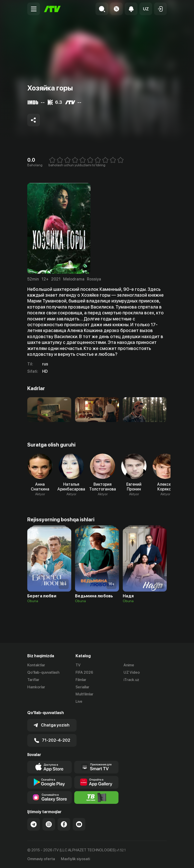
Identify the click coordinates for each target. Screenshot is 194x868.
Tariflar (33, 680)
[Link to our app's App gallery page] (96, 782)
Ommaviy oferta (41, 859)
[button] (146, 9)
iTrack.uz (131, 680)
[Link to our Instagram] (49, 824)
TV (78, 665)
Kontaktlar (36, 665)
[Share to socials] (34, 120)
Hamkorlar (36, 687)
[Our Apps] (96, 767)
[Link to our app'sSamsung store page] (50, 797)
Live (79, 701)
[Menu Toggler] (34, 9)
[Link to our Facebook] (64, 824)
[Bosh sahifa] (52, 9)
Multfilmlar (84, 694)
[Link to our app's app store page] (50, 767)
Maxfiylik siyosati (75, 859)
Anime (129, 665)
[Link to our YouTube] (79, 824)
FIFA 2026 (84, 672)
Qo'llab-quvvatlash (43, 672)
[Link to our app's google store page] (50, 782)
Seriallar (82, 687)
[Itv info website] (96, 797)
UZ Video (132, 672)
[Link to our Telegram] (34, 824)
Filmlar (81, 680)
